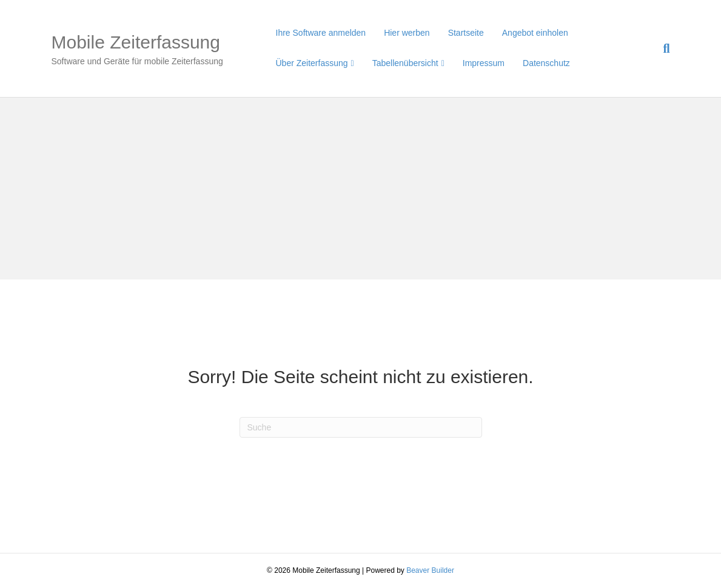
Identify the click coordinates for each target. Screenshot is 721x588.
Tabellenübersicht (405, 63)
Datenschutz (546, 63)
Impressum (484, 63)
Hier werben (407, 33)
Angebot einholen (535, 33)
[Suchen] (662, 48)
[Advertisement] (360, 189)
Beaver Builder (430, 570)
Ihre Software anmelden (321, 33)
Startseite (466, 33)
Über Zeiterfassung (312, 63)
